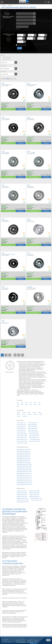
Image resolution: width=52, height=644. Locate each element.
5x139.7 (19, 416)
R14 (26, 403)
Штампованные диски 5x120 (24, 481)
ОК (48, 640)
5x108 (39, 413)
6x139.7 (25, 416)
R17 (39, 403)
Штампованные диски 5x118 (24, 479)
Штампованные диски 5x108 (24, 472)
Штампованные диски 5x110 (24, 473)
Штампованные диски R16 (24, 455)
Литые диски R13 (21, 423)
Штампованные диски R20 (24, 462)
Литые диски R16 (32, 425)
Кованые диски (21, 488)
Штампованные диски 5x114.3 (25, 477)
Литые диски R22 (32, 430)
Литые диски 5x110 (22, 437)
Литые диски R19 (21, 428)
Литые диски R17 (21, 426)
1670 (15, 355)
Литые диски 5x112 (34, 437)
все (3, 55)
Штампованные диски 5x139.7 (25, 483)
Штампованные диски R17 (24, 457)
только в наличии (6, 59)
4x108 (24, 413)
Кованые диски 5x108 (22, 498)
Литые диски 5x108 (34, 436)
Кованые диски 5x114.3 (23, 500)
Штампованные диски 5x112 (24, 475)
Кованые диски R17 (22, 491)
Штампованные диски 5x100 (24, 470)
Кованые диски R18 (34, 491)
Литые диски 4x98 (34, 434)
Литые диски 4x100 (33, 432)
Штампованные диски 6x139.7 (25, 484)
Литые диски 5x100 (22, 436)
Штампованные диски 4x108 (24, 466)
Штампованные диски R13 (24, 449)
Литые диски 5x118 (35, 439)
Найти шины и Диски (22, 27)
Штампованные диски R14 (24, 451)
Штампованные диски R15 (24, 453)
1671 (19, 355)
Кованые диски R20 (34, 493)
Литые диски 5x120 (22, 441)
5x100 (34, 413)
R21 (31, 404)
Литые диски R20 (32, 428)
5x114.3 (30, 414)
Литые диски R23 (21, 432)
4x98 (29, 413)
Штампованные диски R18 (24, 459)
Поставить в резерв (8, 109)
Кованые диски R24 (34, 496)
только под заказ (6, 57)
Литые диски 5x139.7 (35, 441)
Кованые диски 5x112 (36, 498)
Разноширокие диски (22, 45)
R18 (18, 404)
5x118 (35, 414)
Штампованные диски (23, 447)
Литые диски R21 (21, 430)
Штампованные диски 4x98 (24, 468)
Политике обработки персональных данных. (27, 642)
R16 (35, 403)
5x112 (24, 414)
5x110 (18, 414)
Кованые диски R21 (22, 495)
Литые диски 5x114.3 (22, 439)
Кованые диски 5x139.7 (23, 502)
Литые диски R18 (32, 426)
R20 (26, 404)
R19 (22, 404)
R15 (31, 403)
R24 (18, 406)
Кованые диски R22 (34, 495)
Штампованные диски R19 (24, 460)
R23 (39, 404)
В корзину (21, 109)
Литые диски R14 (32, 423)
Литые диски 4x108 (22, 434)
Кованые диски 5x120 (37, 500)
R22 (35, 404)
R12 (18, 403)
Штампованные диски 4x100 (24, 464)
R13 (22, 403)
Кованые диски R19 (22, 493)
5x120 (41, 414)
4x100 (18, 413)
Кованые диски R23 (22, 496)
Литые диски (20, 420)
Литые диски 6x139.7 (22, 443)
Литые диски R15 (21, 425)
